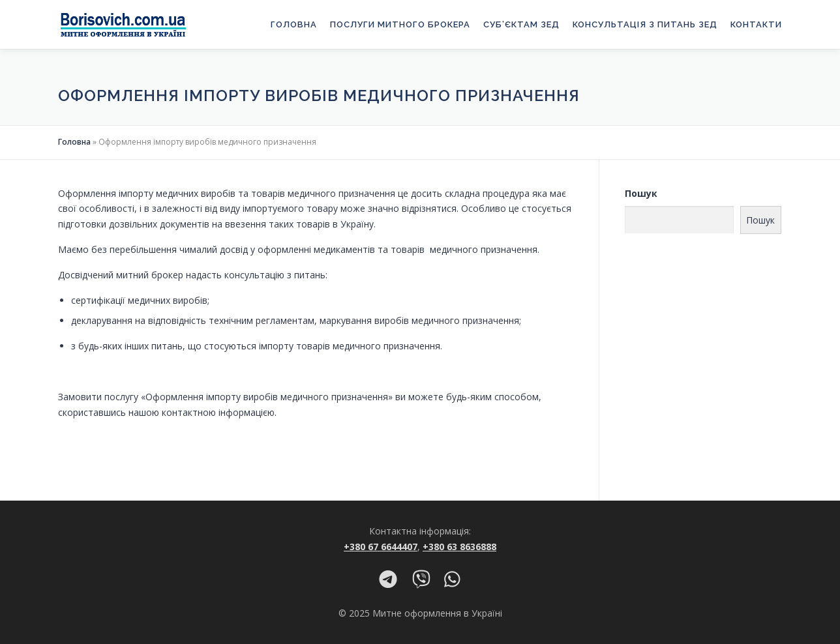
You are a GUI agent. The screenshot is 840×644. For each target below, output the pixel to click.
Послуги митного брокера (400, 24)
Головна (294, 24)
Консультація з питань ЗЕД (645, 24)
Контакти (756, 24)
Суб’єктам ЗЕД (521, 24)
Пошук (641, 193)
